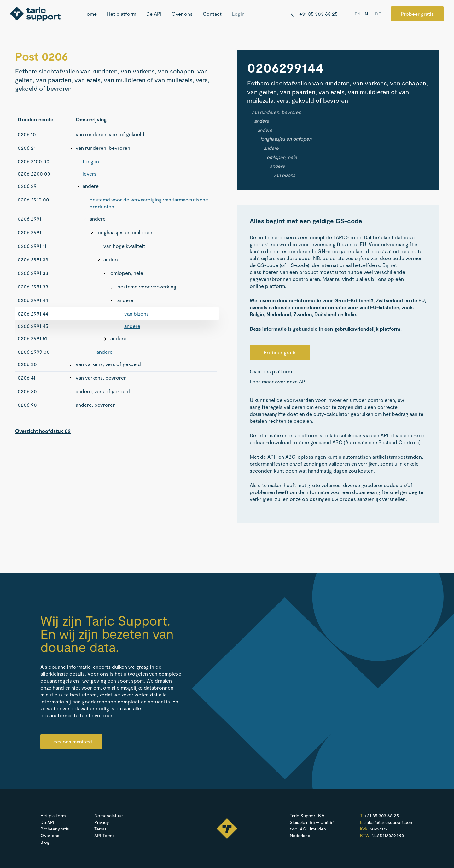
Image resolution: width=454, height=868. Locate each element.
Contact (212, 14)
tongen (91, 161)
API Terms (105, 835)
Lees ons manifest (71, 741)
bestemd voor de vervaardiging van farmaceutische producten (149, 203)
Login (238, 14)
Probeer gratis (417, 14)
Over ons (182, 14)
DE (378, 14)
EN (358, 14)
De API (154, 14)
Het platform (122, 14)
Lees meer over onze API (278, 382)
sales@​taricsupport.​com (389, 822)
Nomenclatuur (109, 816)
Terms (100, 829)
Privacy (102, 822)
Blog (45, 842)
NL (368, 14)
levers (90, 174)
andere (132, 326)
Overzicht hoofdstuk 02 (43, 431)
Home (90, 14)
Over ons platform (271, 371)
